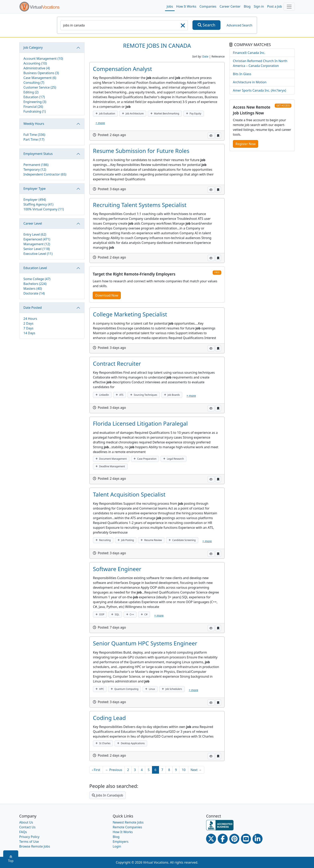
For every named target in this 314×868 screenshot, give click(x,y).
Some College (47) (37, 279)
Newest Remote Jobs (128, 822)
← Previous (114, 770)
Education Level (35, 268)
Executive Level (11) (38, 254)
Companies (208, 6)
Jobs (170, 6)
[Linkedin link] (258, 839)
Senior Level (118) (37, 249)
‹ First (96, 770)
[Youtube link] (246, 839)
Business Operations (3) (41, 73)
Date (205, 56)
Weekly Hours (34, 124)
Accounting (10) (35, 63)
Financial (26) (33, 107)
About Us (26, 822)
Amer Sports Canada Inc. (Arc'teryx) (260, 90)
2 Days (28, 323)
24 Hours (30, 319)
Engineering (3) (35, 102)
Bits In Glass (242, 74)
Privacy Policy (29, 837)
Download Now (107, 295)
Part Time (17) (34, 139)
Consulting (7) (34, 83)
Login (117, 846)
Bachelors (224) (35, 284)
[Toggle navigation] (289, 7)
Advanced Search (239, 25)
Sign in (259, 6)
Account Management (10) (43, 59)
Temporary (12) (35, 170)
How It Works (186, 6)
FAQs (23, 832)
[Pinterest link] (234, 839)
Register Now (246, 144)
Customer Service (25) (40, 87)
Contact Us (27, 827)
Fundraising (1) (35, 111)
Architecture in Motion (250, 82)
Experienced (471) (37, 239)
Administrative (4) (37, 68)
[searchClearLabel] (183, 27)
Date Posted (33, 308)
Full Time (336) (34, 135)
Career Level (33, 223)
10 (184, 770)
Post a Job (275, 6)
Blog (247, 6)
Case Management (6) (40, 78)
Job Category (33, 47)
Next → (196, 770)
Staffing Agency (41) (38, 204)
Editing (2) (31, 92)
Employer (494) (35, 200)
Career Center (230, 6)
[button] (211, 136)
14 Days (29, 333)
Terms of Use (29, 842)
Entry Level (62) (35, 234)
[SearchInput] (124, 25)
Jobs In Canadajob (108, 795)
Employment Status (38, 154)
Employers (121, 842)
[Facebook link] (223, 839)
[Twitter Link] (211, 839)
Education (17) (34, 97)
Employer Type (35, 189)
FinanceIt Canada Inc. (249, 53)
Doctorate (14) (34, 293)
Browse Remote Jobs (35, 846)
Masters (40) (33, 289)
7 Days (28, 328)
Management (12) (37, 244)
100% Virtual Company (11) (44, 209)
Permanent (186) (36, 165)
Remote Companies (127, 827)
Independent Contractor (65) (45, 174)
